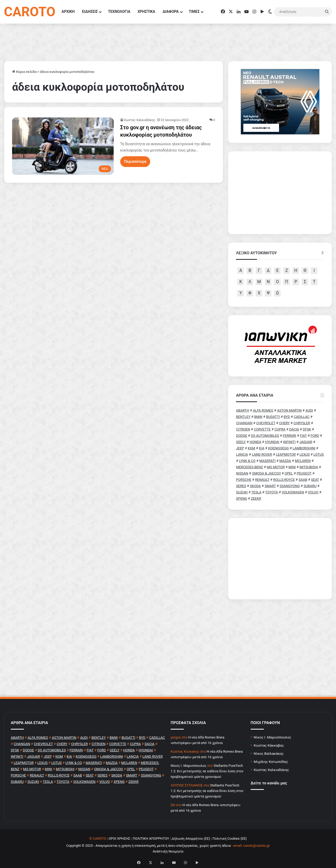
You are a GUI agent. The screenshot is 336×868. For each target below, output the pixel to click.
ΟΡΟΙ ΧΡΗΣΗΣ (119, 839)
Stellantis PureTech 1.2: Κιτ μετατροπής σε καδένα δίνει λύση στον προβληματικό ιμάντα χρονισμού (207, 771)
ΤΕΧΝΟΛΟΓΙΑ (119, 12)
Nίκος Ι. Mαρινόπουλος (188, 766)
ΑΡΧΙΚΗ (68, 12)
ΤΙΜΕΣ (194, 12)
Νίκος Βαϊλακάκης (269, 753)
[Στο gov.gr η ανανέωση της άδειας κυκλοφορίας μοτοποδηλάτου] (63, 146)
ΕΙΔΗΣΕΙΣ (90, 12)
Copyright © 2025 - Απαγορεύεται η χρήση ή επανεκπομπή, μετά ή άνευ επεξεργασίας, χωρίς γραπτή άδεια (148, 846)
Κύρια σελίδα (24, 72)
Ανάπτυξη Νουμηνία (168, 851)
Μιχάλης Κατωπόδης (271, 762)
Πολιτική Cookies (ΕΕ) (230, 839)
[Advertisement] (280, 559)
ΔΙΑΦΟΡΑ (170, 12)
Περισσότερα (135, 161)
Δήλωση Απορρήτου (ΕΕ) (191, 839)
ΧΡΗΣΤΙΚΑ (146, 12)
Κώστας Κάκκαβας (269, 745)
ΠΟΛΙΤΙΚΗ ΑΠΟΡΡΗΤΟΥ (151, 839)
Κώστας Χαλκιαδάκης (140, 120)
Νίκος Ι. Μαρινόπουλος (273, 737)
